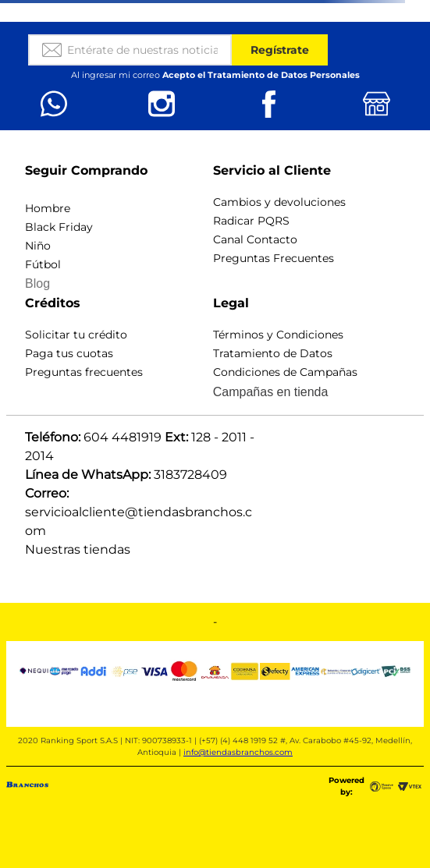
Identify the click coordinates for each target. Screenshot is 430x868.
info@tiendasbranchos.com (238, 752)
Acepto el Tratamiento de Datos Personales (261, 75)
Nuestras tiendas (78, 549)
